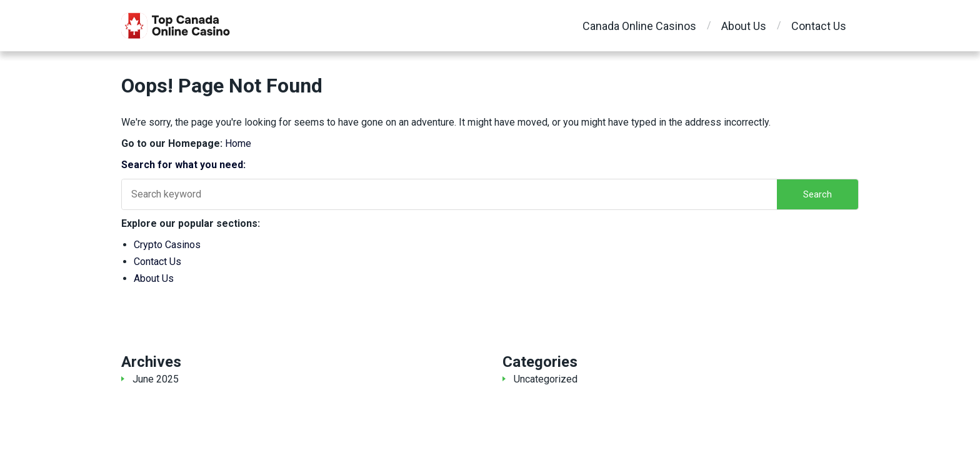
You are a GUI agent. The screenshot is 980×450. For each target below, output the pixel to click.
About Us (744, 26)
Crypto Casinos (167, 245)
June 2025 (156, 379)
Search (817, 194)
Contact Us (819, 26)
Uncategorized (546, 379)
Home (238, 143)
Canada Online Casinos (639, 26)
